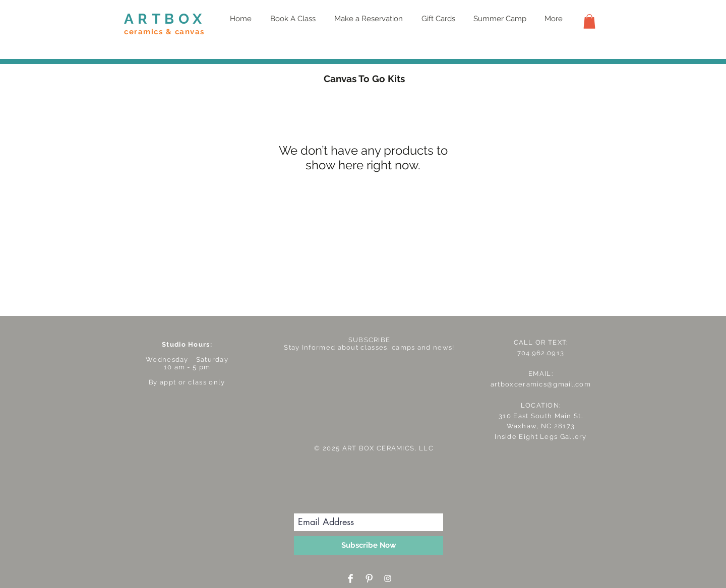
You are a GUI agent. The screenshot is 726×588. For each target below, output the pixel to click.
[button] (589, 21)
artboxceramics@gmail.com (541, 384)
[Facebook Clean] (350, 578)
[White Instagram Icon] (388, 578)
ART (144, 19)
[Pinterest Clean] (369, 578)
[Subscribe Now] (369, 546)
